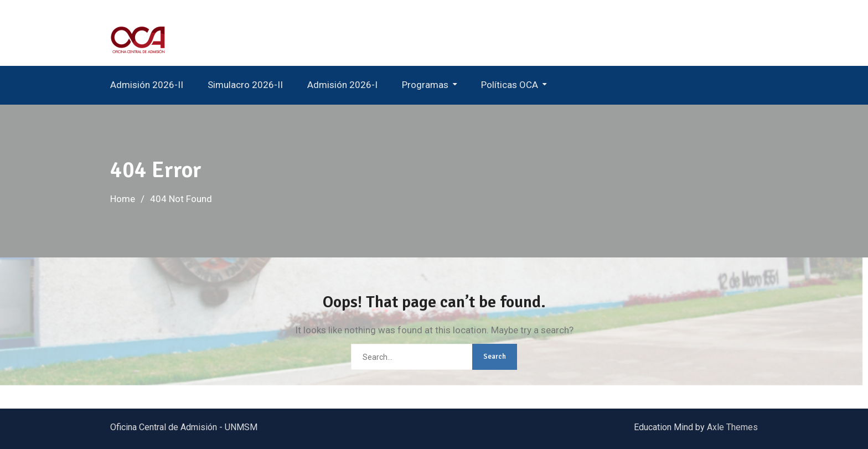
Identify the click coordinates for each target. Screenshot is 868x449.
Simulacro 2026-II (245, 85)
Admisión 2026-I (342, 85)
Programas (425, 85)
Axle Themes (732, 427)
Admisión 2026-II (147, 85)
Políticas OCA (510, 85)
